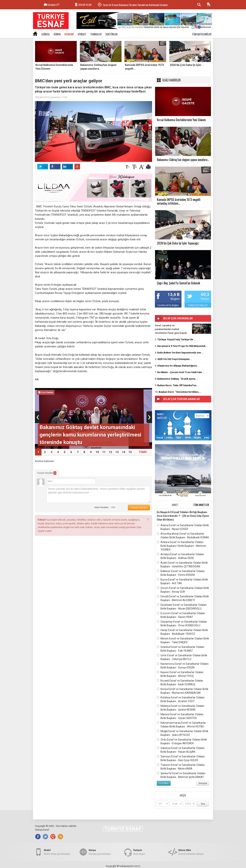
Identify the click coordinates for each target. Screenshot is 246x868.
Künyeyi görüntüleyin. (100, 852)
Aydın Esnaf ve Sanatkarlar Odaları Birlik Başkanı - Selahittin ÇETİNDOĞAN (182, 564)
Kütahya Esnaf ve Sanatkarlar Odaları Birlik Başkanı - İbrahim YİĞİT (181, 699)
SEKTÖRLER (111, 34)
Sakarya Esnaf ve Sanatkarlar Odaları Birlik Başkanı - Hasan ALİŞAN (181, 750)
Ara (203, 804)
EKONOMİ (69, 34)
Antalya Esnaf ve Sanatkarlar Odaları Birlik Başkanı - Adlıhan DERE (180, 556)
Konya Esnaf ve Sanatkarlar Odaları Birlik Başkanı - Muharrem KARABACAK (183, 691)
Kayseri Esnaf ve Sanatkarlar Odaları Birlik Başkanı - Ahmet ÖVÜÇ (180, 674)
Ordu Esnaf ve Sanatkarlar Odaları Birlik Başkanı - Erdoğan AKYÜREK (182, 741)
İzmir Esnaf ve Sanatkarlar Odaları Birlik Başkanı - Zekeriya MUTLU (182, 657)
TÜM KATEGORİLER (202, 34)
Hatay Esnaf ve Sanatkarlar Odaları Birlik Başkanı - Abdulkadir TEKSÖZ (182, 632)
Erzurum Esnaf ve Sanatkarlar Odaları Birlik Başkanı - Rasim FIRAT (181, 615)
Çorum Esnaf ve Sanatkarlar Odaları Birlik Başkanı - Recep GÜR (183, 590)
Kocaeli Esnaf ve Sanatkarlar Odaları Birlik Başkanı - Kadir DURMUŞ (180, 682)
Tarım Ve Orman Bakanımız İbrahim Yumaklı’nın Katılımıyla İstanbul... (136, 5)
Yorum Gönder (47, 473)
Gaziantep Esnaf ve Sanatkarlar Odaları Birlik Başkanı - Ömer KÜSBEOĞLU (182, 623)
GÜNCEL (46, 34)
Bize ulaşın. (139, 852)
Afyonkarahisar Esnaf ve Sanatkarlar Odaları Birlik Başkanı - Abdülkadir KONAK (183, 535)
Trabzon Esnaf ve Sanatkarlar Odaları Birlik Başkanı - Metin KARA (181, 767)
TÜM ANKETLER (201, 505)
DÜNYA (57, 34)
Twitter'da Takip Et (198, 305)
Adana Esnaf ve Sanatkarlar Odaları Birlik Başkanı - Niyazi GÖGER (183, 527)
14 (124, 452)
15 (130, 452)
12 (110, 452)
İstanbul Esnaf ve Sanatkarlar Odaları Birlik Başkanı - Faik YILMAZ (181, 649)
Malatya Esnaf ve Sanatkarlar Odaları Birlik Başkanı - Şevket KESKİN (181, 708)
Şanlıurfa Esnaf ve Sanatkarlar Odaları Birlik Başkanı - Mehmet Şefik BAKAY (181, 775)
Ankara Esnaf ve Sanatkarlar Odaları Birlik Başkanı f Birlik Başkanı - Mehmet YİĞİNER (181, 546)
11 (104, 452)
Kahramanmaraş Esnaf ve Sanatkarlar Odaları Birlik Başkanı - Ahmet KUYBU (181, 724)
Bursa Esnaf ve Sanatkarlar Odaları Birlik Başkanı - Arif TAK (182, 581)
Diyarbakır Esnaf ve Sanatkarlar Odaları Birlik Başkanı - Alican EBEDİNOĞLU (182, 606)
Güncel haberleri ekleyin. (191, 852)
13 (117, 452)
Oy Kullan (164, 783)
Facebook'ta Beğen (168, 305)
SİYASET (82, 34)
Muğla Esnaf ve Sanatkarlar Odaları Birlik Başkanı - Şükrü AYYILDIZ (183, 733)
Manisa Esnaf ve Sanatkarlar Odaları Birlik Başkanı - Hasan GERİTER (180, 716)
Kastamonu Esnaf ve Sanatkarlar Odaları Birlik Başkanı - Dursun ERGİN (183, 665)
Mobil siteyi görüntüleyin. (57, 852)
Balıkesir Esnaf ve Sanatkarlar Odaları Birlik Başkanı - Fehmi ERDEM (181, 573)
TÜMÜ (143, 452)
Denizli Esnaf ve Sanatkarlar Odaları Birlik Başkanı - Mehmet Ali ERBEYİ (183, 598)
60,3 (205, 295)
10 (97, 452)
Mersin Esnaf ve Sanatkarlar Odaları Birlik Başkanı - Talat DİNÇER (183, 640)
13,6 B (174, 295)
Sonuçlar (203, 783)
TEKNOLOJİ (96, 34)
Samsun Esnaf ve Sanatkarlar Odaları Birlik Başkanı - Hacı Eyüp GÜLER (181, 758)
